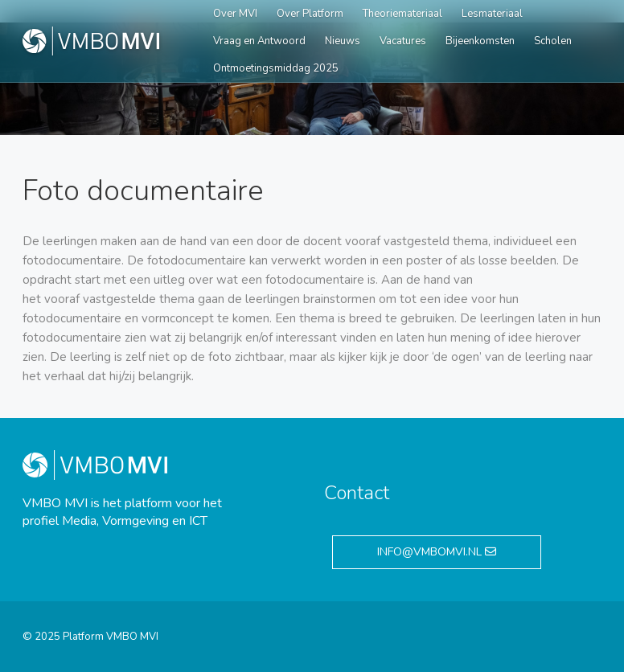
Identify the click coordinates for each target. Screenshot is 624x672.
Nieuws (343, 41)
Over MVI (235, 14)
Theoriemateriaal (402, 14)
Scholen (553, 41)
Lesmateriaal (492, 14)
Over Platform (310, 14)
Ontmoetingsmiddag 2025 (276, 68)
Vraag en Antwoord (259, 41)
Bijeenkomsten (480, 41)
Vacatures (403, 41)
